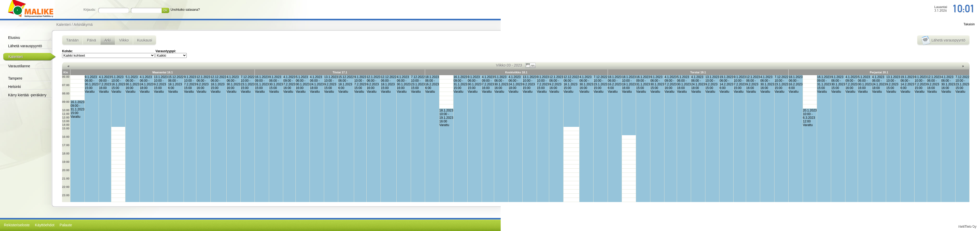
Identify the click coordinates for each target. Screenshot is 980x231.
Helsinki (14, 87)
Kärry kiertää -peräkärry (27, 95)
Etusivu (14, 38)
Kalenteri (16, 57)
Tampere (15, 78)
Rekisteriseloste (17, 225)
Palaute (66, 225)
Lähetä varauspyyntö (25, 46)
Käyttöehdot (45, 225)
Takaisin (969, 24)
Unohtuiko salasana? (185, 10)
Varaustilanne (19, 66)
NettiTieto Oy (967, 226)
